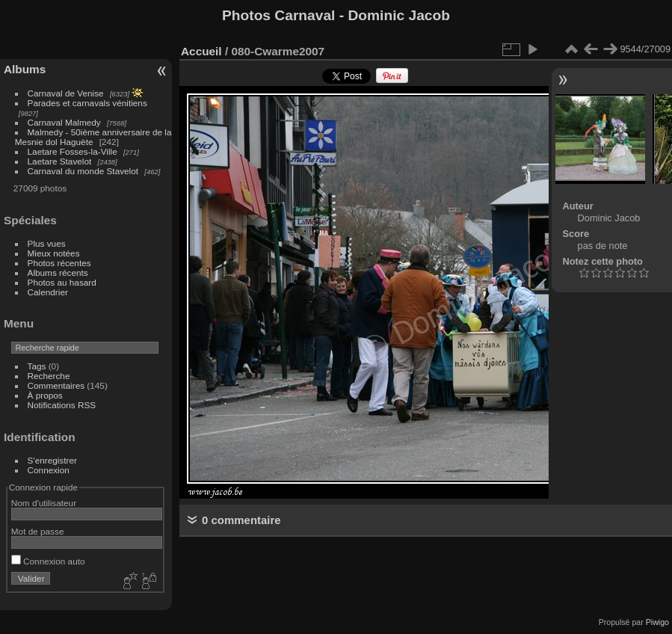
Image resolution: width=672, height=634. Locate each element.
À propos (45, 395)
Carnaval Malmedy (64, 122)
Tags (37, 366)
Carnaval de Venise (66, 93)
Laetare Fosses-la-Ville (73, 151)
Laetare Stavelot (60, 161)
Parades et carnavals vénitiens (87, 103)
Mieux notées (54, 253)
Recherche (49, 376)
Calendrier (48, 292)
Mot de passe (38, 531)
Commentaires (56, 385)
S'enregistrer (52, 460)
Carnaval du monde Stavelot (83, 171)
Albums (25, 69)
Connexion (49, 470)
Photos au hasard (62, 282)
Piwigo (657, 622)
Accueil (201, 51)
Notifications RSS (62, 405)
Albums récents (58, 273)
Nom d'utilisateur (44, 503)
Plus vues (47, 243)
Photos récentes (59, 263)
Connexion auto (48, 561)
